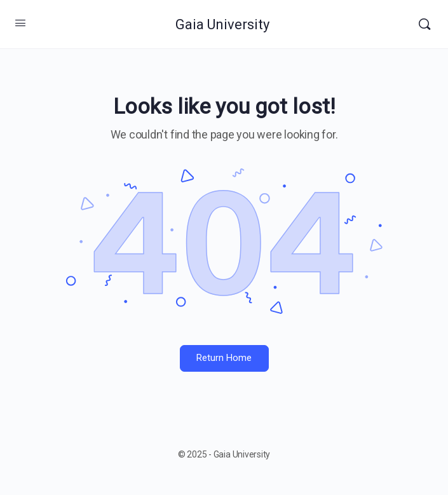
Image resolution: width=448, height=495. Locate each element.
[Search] (424, 24)
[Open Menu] (20, 23)
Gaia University (222, 24)
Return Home (224, 358)
